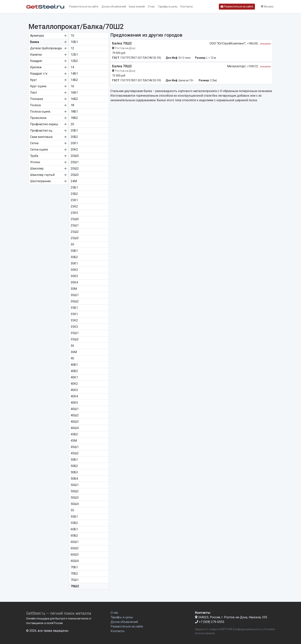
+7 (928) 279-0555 (210, 622)
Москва (267, 7)
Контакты (187, 7)
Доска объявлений (114, 7)
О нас (151, 7)
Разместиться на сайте (84, 7)
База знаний (137, 7)
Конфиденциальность (247, 629)
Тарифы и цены (168, 7)
